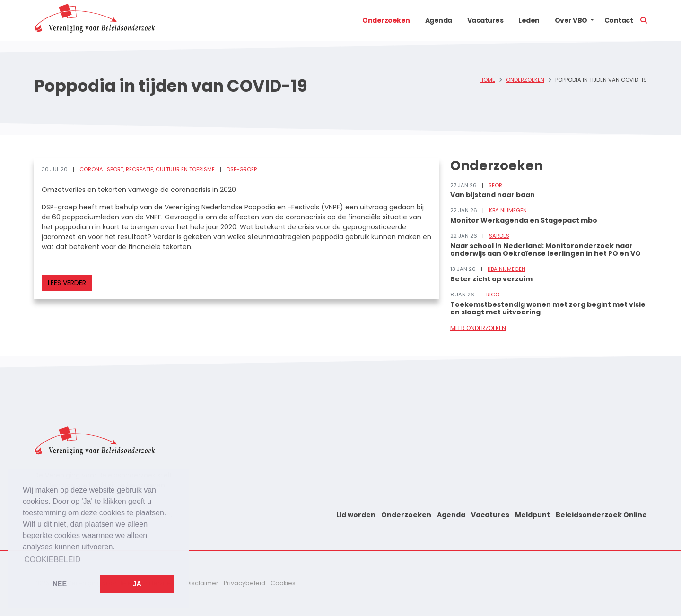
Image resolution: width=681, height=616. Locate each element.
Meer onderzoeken (478, 328)
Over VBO (571, 20)
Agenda (439, 20)
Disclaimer (202, 583)
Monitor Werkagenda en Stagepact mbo (524, 220)
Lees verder (67, 283)
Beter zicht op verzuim (491, 279)
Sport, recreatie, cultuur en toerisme (162, 169)
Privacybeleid (244, 583)
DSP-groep (242, 169)
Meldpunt (533, 515)
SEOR (495, 185)
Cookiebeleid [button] (52, 560)
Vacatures (485, 20)
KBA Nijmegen (508, 210)
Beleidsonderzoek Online (601, 515)
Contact (619, 20)
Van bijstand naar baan (493, 195)
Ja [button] (137, 584)
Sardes (499, 236)
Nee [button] (60, 584)
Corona (92, 169)
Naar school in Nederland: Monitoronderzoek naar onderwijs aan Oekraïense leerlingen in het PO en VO (546, 250)
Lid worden (356, 515)
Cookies (283, 583)
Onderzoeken (386, 20)
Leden (529, 20)
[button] (592, 20)
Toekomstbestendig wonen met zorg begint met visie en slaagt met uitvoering (548, 308)
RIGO (493, 295)
